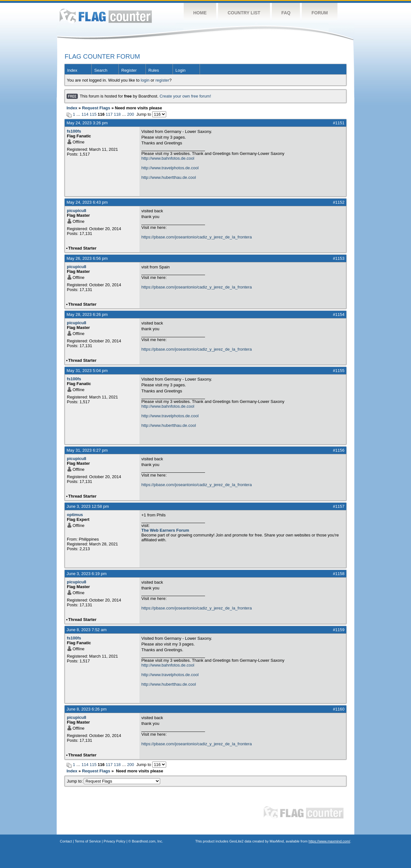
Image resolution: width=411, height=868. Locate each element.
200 (131, 114)
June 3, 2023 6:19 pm (87, 574)
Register (129, 70)
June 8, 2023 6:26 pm (87, 709)
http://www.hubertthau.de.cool (169, 177)
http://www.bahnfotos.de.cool (168, 158)
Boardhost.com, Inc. (147, 841)
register (162, 80)
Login (181, 70)
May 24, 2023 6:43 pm (87, 202)
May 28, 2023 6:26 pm (87, 314)
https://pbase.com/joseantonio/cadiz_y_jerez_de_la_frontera (197, 237)
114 (85, 114)
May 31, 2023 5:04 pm (87, 371)
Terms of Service (88, 841)
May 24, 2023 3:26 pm (87, 123)
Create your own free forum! (185, 96)
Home (200, 13)
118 (117, 114)
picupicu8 (77, 211)
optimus (75, 515)
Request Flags (96, 108)
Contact (66, 841)
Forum (319, 13)
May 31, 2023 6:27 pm (87, 450)
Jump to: (113, 781)
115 (93, 114)
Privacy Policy (115, 841)
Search (101, 70)
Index (72, 70)
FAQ (286, 13)
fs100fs (74, 131)
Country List (244, 13)
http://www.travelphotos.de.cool (170, 168)
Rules (154, 70)
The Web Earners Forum (165, 530)
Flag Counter (106, 16)
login (145, 80)
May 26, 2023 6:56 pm (87, 258)
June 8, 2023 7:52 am (87, 630)
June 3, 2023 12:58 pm (88, 506)
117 (109, 114)
